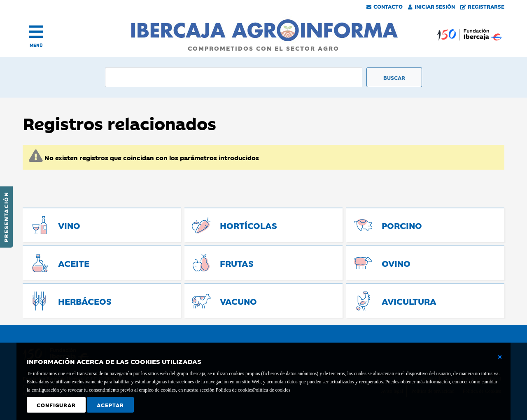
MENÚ (36, 45)
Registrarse (483, 6)
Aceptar (110, 405)
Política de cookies (272, 390)
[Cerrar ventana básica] (500, 357)
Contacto (385, 6)
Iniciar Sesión (431, 6)
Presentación (6, 217)
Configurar (56, 405)
